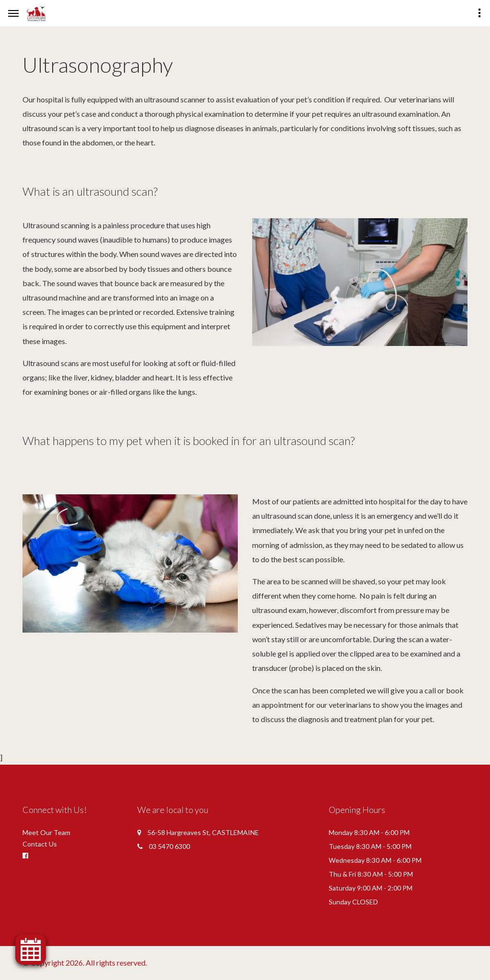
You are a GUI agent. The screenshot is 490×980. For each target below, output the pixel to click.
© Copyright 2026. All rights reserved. (85, 963)
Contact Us (40, 844)
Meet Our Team (46, 832)
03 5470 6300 (169, 846)
